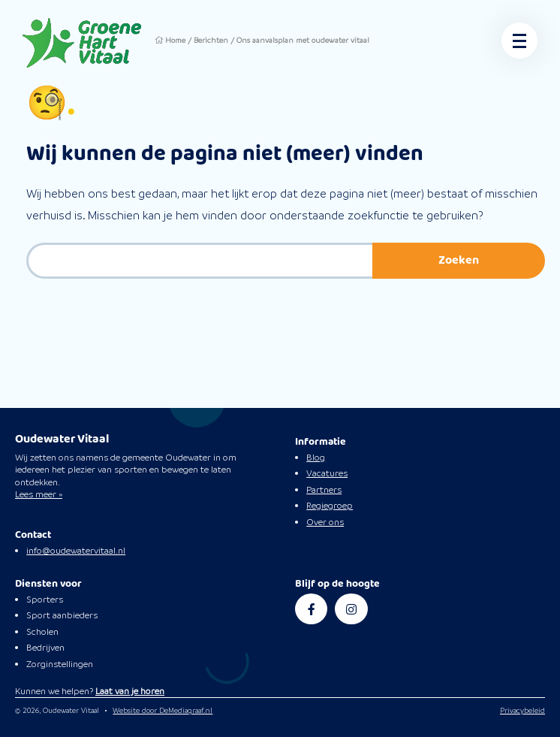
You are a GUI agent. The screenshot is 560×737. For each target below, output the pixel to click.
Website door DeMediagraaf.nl (163, 710)
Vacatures (327, 473)
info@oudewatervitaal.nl (76, 551)
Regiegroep (330, 506)
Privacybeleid (522, 710)
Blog (316, 458)
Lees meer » (39, 494)
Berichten (214, 41)
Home (176, 41)
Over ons (325, 522)
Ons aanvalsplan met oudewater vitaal (312, 41)
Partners (324, 490)
